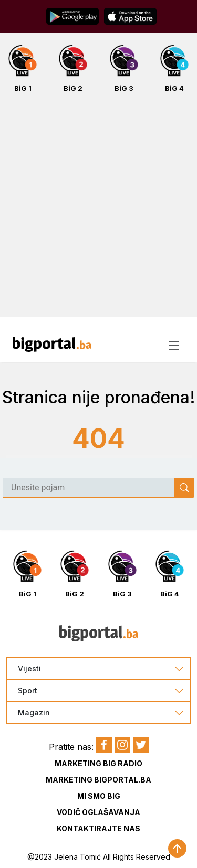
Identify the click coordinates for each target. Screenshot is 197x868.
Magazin (34, 713)
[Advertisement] (98, 211)
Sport (28, 691)
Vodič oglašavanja (98, 812)
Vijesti (29, 669)
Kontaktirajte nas (98, 828)
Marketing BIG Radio (98, 763)
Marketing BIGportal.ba (98, 780)
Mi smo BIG (99, 796)
